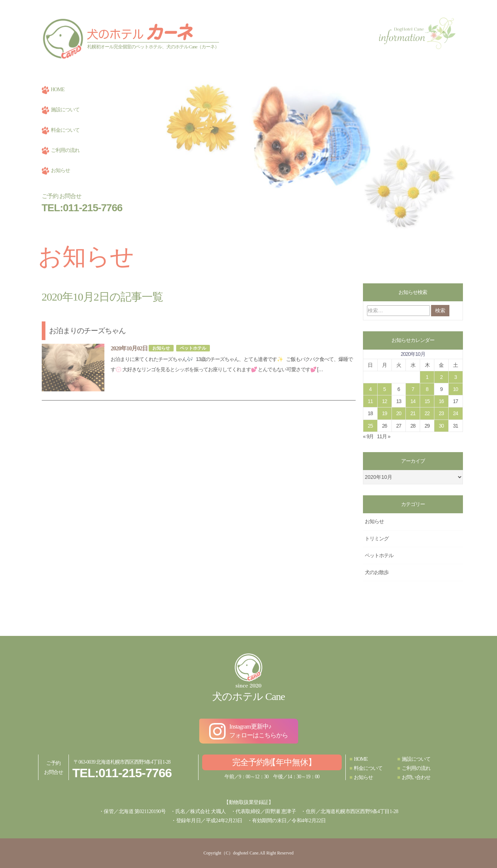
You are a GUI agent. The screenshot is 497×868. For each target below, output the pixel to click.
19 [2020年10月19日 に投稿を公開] (385, 413)
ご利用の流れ (61, 150)
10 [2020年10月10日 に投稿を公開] (456, 389)
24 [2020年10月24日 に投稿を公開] (456, 413)
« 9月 (368, 436)
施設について (61, 110)
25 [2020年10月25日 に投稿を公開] (370, 426)
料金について (61, 130)
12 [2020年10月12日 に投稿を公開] (385, 401)
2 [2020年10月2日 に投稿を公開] (441, 377)
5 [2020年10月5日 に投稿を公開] (384, 389)
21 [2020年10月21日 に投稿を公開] (413, 413)
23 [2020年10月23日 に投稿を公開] (441, 413)
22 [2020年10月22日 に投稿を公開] (427, 413)
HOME (53, 90)
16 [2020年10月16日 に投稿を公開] (441, 401)
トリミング (377, 539)
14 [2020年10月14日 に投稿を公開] (413, 401)
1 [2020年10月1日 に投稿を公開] (427, 377)
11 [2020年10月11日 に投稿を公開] (370, 401)
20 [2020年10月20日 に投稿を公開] (399, 413)
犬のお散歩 (377, 572)
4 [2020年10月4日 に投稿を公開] (370, 389)
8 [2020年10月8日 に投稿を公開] (427, 389)
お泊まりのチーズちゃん (87, 331)
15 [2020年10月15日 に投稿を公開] (427, 401)
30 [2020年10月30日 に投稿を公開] (441, 426)
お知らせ (56, 170)
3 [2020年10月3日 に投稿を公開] (455, 377)
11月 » (383, 436)
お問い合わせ (413, 777)
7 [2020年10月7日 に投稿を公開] (413, 389)
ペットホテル (193, 348)
